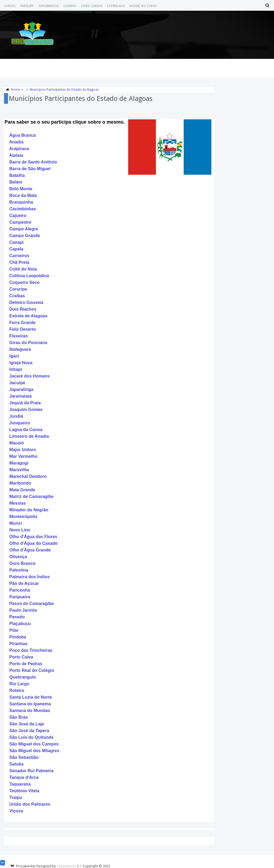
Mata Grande (22, 490)
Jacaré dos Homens (30, 376)
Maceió (17, 443)
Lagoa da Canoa (26, 430)
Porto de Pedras (26, 664)
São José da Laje (27, 724)
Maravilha (19, 470)
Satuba (16, 764)
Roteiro (17, 690)
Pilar (14, 630)
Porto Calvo (21, 657)
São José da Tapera (29, 731)
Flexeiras (19, 336)
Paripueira (20, 597)
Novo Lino (20, 530)
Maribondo (20, 483)
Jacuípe (17, 383)
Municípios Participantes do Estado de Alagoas (64, 90)
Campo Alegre (24, 229)
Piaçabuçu (20, 624)
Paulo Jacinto (23, 610)
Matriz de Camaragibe (31, 496)
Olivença (18, 557)
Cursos (10, 6)
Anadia (16, 142)
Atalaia (16, 155)
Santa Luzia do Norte (31, 697)
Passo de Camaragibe (32, 604)
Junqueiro (20, 423)
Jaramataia (21, 396)
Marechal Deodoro (28, 476)
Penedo (17, 617)
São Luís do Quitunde (31, 737)
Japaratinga (21, 389)
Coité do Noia (23, 269)
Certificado (116, 6)
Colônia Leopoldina (29, 276)
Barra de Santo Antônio (33, 162)
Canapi (16, 242)
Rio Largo (19, 684)
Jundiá (16, 416)
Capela (16, 249)
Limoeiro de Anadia (29, 436)
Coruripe (18, 289)
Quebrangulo (23, 677)
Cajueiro (18, 216)
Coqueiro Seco (24, 282)
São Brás (19, 717)
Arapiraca (19, 149)
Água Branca (23, 135)
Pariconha (20, 590)
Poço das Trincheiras (31, 650)
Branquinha (21, 202)
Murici (16, 523)
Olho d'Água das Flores (33, 537)
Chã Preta (19, 262)
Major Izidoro (23, 450)
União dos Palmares (30, 804)
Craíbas (17, 296)
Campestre (20, 222)
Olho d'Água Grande (30, 550)
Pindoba (18, 637)
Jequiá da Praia (25, 403)
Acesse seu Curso (143, 6)
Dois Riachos (23, 309)
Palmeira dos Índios (30, 577)
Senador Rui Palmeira (31, 771)
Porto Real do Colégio (32, 670)
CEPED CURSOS (92, 6)
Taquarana (20, 784)
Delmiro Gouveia (26, 302)
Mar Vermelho (23, 456)
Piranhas (18, 644)
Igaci (14, 356)
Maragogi (19, 463)
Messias (18, 503)
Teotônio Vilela (24, 791)
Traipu (16, 797)
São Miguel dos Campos (34, 744)
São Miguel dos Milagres (34, 751)
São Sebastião (24, 757)
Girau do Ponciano (28, 343)
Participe (27, 6)
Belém (16, 182)
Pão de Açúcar (24, 583)
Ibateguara (20, 349)
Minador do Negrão (29, 510)
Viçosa (16, 811)
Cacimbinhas (23, 209)
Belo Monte (21, 189)
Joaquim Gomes (26, 410)
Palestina (19, 570)
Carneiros (19, 256)
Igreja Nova (21, 363)
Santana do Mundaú (30, 711)
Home (15, 90)
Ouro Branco (22, 563)
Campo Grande (25, 236)
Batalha (17, 175)
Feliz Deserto (23, 329)
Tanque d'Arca (24, 777)
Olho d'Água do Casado (34, 543)
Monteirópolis (23, 517)
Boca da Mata (23, 195)
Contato (70, 6)
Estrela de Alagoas (28, 316)
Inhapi (16, 369)
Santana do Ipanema (30, 704)
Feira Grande (23, 323)
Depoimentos (49, 6)
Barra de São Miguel (30, 169)
